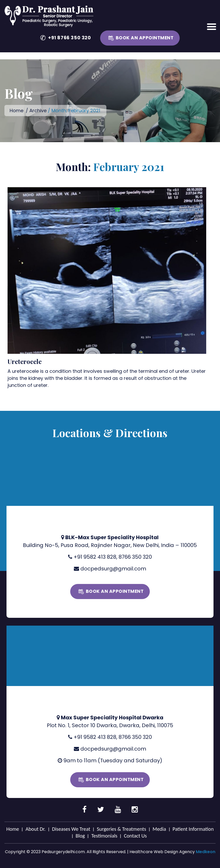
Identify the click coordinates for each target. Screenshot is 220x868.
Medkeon (206, 852)
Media (159, 829)
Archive (38, 111)
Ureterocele (25, 361)
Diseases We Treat (71, 829)
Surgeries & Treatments (121, 829)
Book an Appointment (145, 38)
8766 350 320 (135, 557)
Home (17, 111)
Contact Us (135, 836)
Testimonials (104, 836)
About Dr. (35, 829)
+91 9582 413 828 (95, 557)
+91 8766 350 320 (70, 38)
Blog (80, 836)
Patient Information (193, 829)
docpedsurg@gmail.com (113, 569)
